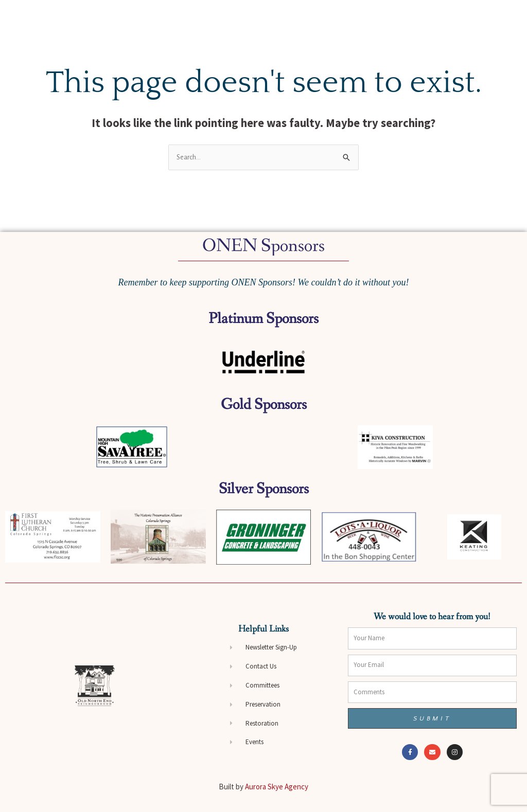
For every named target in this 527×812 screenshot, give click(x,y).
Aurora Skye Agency (277, 787)
